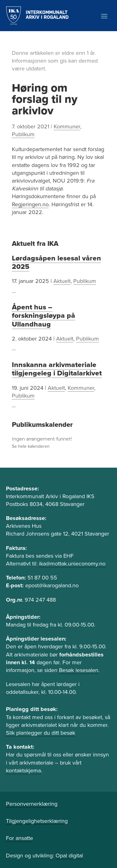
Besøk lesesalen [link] (79, 670)
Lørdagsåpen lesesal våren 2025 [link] (56, 262)
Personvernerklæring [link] (32, 804)
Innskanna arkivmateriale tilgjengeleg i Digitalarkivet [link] (57, 369)
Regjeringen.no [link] (30, 204)
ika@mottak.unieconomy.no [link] (72, 564)
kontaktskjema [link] (23, 770)
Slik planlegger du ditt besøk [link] (41, 733)
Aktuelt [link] (62, 281)
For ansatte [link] (19, 838)
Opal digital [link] (69, 856)
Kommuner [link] (67, 126)
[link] (37, 16)
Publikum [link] (23, 134)
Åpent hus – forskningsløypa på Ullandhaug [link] (44, 316)
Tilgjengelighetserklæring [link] (37, 821)
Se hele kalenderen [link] (31, 446)
